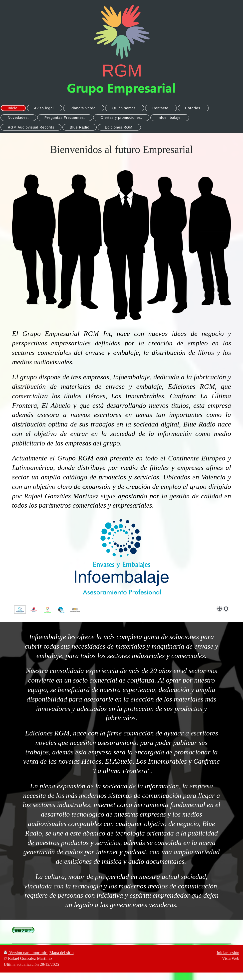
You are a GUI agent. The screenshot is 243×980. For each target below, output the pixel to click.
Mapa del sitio (62, 953)
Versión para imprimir (26, 953)
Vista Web (231, 958)
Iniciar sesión (228, 953)
